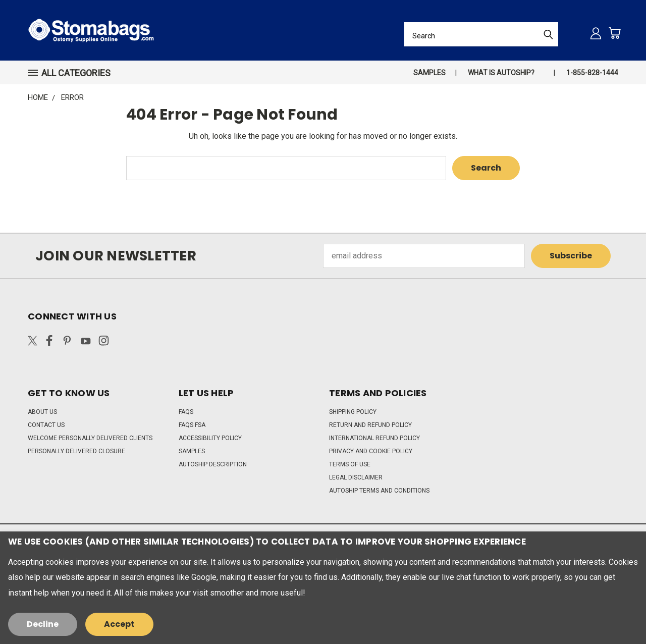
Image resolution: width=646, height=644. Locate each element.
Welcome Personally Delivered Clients (90, 438)
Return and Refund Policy (370, 425)
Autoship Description (213, 464)
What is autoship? (501, 73)
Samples (429, 73)
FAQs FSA (192, 425)
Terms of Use (350, 464)
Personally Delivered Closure (76, 451)
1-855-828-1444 (592, 73)
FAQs (186, 412)
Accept (119, 624)
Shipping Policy (353, 412)
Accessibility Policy (210, 438)
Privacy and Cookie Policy (371, 451)
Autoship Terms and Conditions (379, 491)
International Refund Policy (374, 438)
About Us (42, 412)
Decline (43, 624)
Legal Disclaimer (356, 477)
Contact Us (46, 425)
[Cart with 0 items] (614, 33)
